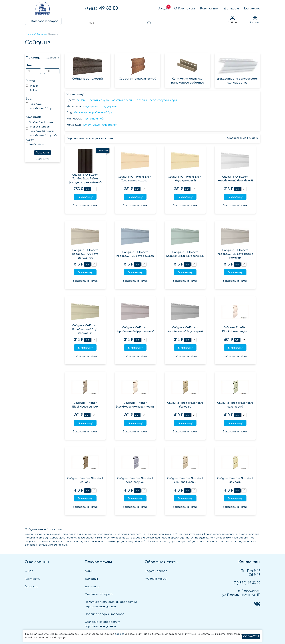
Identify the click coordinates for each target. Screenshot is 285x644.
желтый (117, 100)
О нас (29, 571)
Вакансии (252, 8)
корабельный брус (102, 113)
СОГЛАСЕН (251, 636)
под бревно (91, 106)
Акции (164, 8)
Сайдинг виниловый (88, 69)
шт (88, 189)
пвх (86, 119)
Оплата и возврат (99, 594)
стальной (97, 119)
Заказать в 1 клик (85, 205)
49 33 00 (101, 8)
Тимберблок (109, 125)
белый (94, 100)
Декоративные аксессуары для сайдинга (237, 71)
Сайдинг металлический (138, 69)
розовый (142, 100)
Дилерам (231, 8)
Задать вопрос (156, 571)
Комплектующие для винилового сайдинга (187, 71)
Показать (43, 153)
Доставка (92, 587)
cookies (120, 634)
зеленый (130, 100)
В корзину (85, 197)
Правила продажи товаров (105, 614)
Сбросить (53, 58)
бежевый (82, 100)
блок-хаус (81, 113)
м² (94, 189)
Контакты (209, 8)
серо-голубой (159, 100)
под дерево (109, 106)
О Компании (185, 8)
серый (174, 100)
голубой (105, 100)
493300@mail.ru (156, 579)
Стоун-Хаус (91, 125)
